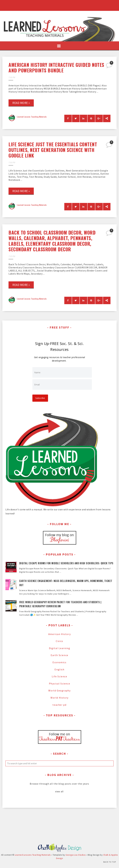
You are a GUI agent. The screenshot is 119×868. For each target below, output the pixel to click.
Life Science (59, 676)
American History (60, 634)
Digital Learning (60, 648)
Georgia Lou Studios (76, 860)
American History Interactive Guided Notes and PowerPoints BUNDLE (56, 68)
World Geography (59, 690)
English (59, 669)
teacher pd (59, 705)
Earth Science (59, 655)
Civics (59, 641)
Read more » (21, 103)
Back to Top (110, 862)
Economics (59, 662)
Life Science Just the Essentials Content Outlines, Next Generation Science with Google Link (53, 150)
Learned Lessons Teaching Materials (32, 117)
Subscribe (40, 398)
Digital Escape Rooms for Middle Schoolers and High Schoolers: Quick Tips (66, 563)
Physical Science (60, 683)
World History (59, 697)
